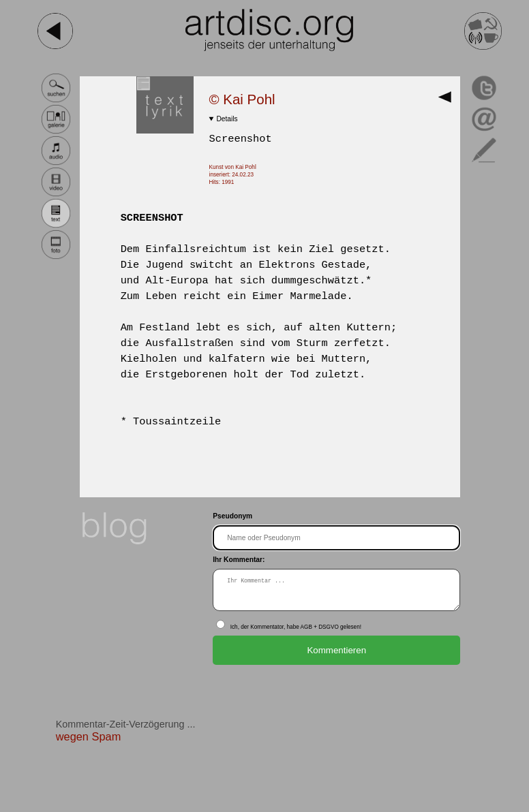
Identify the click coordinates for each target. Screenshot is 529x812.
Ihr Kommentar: (239, 560)
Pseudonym (232, 516)
